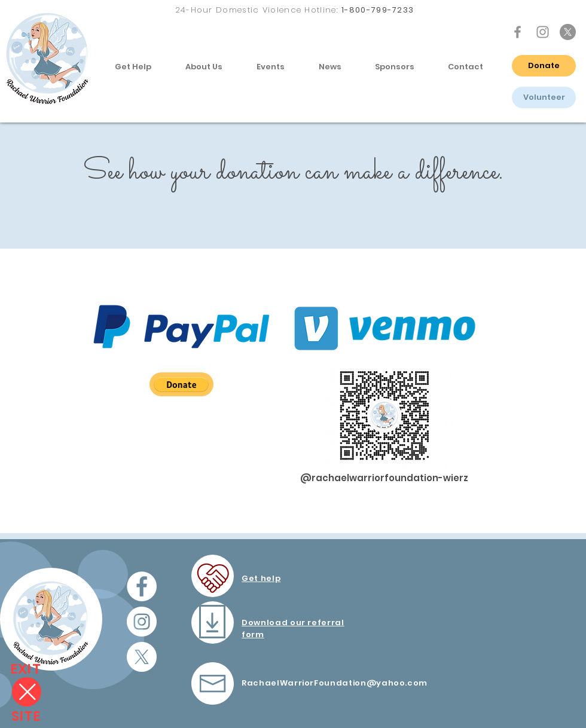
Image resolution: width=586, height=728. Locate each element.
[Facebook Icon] (518, 32)
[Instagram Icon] (543, 32)
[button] (133, 67)
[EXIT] (26, 669)
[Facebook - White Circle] (142, 586)
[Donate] (544, 66)
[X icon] (568, 32)
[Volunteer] (544, 97)
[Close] (27, 692)
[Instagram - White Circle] (142, 622)
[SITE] (26, 716)
